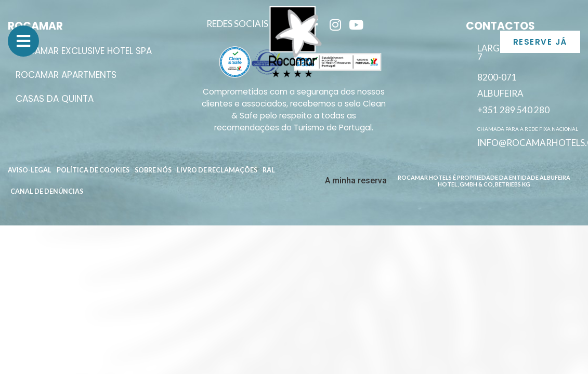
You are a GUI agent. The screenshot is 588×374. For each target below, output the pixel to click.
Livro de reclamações (217, 170)
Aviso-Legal (30, 170)
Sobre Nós (153, 170)
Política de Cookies (93, 170)
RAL (269, 170)
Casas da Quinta (55, 99)
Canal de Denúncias (47, 191)
